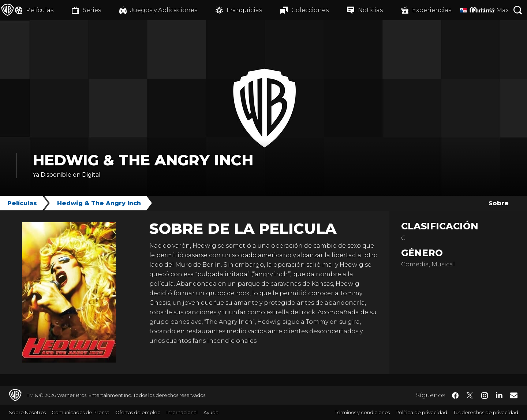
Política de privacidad (421, 412)
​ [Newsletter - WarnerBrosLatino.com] (514, 395)
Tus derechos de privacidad (486, 412)
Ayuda (211, 412)
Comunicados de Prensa (81, 412)
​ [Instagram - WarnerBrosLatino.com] (485, 395)
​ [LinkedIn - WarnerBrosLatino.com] (499, 395)
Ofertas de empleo (138, 412)
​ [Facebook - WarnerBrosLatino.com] (455, 395)
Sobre (499, 203)
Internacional (182, 412)
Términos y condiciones (362, 412)
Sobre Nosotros (27, 412)
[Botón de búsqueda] (518, 10)
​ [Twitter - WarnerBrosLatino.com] (470, 395)
